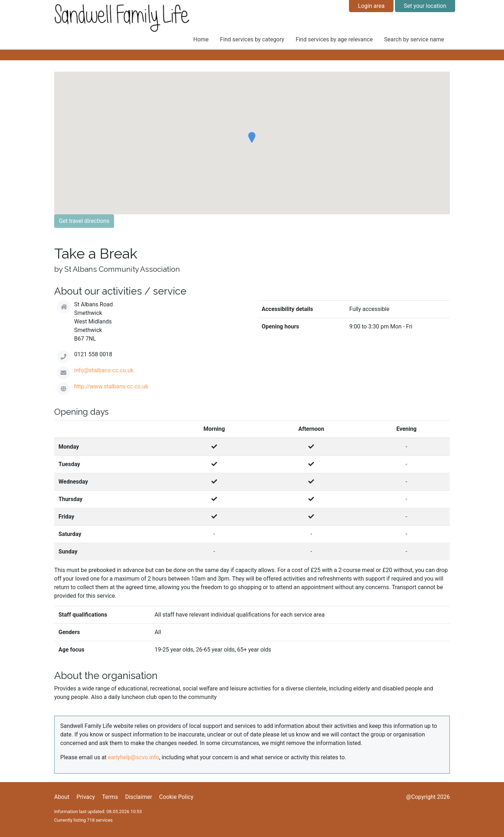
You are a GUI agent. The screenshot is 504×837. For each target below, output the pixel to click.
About (62, 797)
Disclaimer (138, 797)
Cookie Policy (176, 797)
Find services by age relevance (334, 39)
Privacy (86, 797)
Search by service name (414, 39)
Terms (110, 797)
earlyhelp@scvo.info (134, 757)
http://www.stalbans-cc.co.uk (111, 386)
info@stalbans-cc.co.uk (104, 370)
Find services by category (252, 39)
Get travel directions (84, 221)
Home (201, 39)
